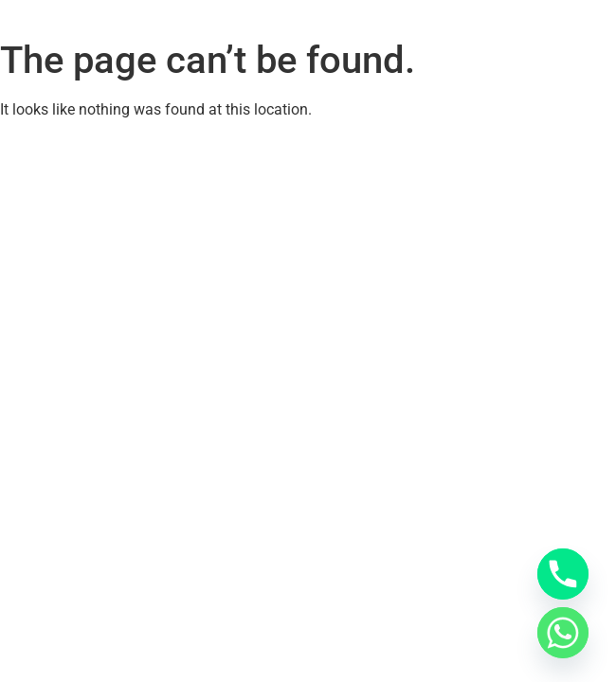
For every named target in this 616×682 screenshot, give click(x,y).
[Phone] (563, 574)
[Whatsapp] (563, 633)
